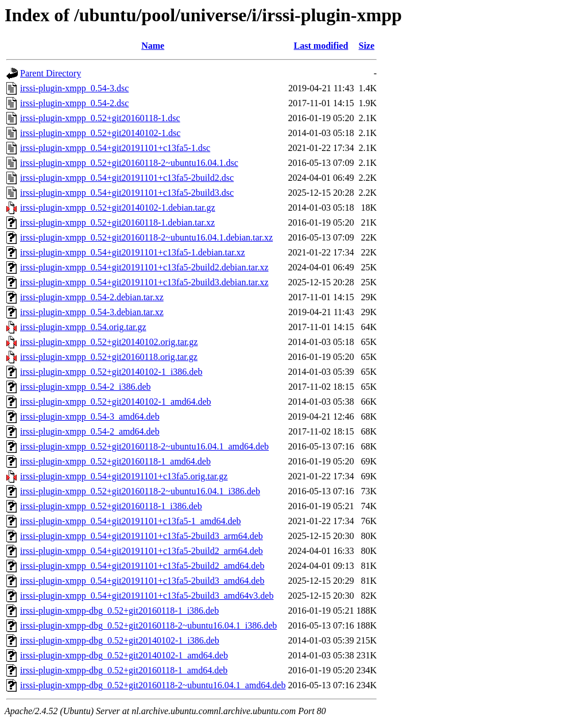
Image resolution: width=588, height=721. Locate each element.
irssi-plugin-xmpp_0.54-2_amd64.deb (90, 431)
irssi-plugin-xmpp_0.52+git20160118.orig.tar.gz (109, 357)
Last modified (321, 46)
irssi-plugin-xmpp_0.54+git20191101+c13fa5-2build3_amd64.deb (142, 581)
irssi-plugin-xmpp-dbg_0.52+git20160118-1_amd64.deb (124, 670)
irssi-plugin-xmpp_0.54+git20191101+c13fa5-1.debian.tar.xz (133, 252)
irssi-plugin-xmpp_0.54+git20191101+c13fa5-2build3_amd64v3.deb (147, 596)
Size (367, 46)
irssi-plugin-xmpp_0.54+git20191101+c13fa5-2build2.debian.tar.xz (144, 267)
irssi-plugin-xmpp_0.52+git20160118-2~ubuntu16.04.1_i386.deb (140, 491)
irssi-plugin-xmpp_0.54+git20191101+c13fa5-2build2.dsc (127, 178)
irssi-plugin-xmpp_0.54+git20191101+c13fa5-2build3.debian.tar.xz (144, 282)
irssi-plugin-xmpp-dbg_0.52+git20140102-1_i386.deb (120, 640)
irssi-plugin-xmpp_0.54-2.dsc (74, 103)
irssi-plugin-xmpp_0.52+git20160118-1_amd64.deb (115, 461)
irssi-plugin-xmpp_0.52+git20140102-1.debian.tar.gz (118, 208)
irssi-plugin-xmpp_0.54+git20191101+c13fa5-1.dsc (115, 148)
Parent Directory (51, 73)
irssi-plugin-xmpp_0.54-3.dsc (74, 88)
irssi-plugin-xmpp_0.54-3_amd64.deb (90, 416)
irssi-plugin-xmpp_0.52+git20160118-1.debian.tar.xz (117, 222)
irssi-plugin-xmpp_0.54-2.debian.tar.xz (92, 297)
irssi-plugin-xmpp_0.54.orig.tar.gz (83, 327)
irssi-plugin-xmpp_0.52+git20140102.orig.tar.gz (109, 342)
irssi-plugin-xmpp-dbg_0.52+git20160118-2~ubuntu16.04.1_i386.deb (148, 625)
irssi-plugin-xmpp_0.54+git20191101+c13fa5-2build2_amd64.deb (142, 566)
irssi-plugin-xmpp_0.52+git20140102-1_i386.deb (111, 372)
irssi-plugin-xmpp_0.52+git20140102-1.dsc (100, 133)
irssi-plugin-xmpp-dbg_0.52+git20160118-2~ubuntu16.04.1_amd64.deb (153, 685)
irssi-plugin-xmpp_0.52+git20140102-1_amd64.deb (116, 402)
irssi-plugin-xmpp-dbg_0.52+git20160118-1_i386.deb (119, 610)
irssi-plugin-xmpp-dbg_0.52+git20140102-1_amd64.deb (124, 655)
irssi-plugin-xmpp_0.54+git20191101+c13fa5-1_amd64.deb (131, 521)
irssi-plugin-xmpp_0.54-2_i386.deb (86, 387)
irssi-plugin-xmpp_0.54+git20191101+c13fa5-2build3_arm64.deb (142, 536)
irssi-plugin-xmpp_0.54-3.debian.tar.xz (92, 312)
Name (153, 46)
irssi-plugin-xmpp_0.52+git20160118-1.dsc (100, 118)
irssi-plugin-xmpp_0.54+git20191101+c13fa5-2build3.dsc (127, 193)
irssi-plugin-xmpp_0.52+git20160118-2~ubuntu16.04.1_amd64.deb (144, 446)
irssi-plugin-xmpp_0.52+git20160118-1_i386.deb (111, 506)
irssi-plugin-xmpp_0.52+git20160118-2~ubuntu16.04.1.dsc (129, 163)
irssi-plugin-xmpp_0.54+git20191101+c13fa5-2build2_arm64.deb (142, 551)
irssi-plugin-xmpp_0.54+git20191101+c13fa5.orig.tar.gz (124, 476)
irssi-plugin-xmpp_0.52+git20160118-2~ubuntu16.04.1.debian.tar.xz (146, 237)
